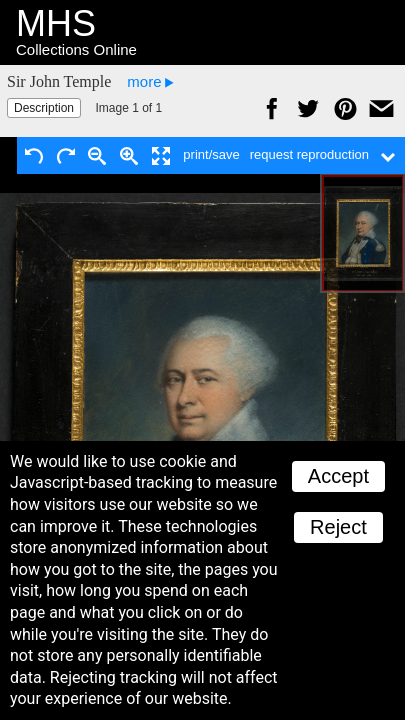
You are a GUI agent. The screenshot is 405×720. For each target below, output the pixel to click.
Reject (338, 527)
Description (44, 108)
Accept (338, 476)
